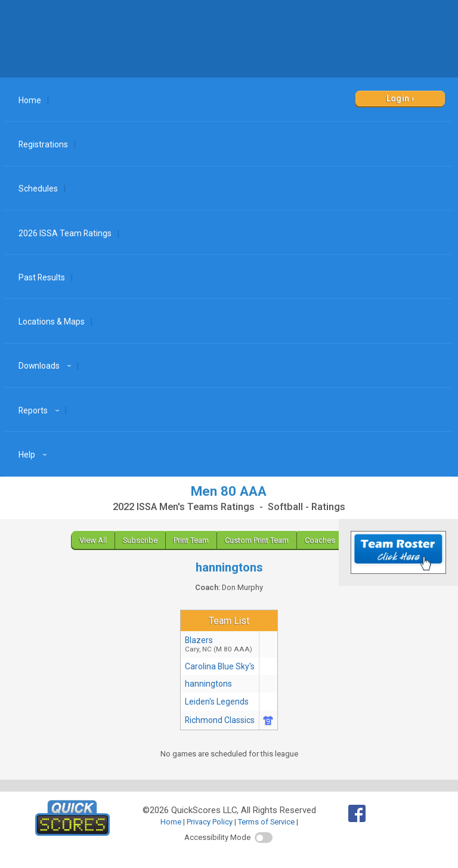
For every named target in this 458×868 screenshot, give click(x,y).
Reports (41, 410)
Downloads (47, 366)
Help (34, 455)
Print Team (191, 540)
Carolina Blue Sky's (220, 666)
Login (398, 98)
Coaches (320, 540)
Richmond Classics (220, 720)
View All (93, 540)
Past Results (42, 277)
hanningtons (208, 684)
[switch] (264, 838)
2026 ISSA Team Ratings (65, 233)
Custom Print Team (257, 540)
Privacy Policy (210, 822)
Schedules (38, 189)
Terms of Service (266, 822)
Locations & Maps (52, 322)
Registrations (43, 144)
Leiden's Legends (217, 702)
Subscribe (140, 540)
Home (30, 100)
